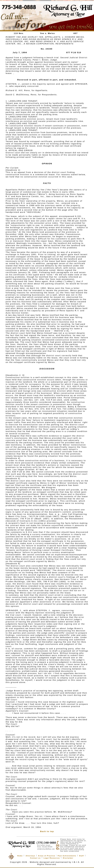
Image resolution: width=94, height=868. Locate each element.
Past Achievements (67, 856)
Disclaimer (68, 858)
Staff (82, 856)
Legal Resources (52, 858)
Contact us (35, 858)
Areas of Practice (47, 856)
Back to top (47, 831)
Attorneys (30, 856)
